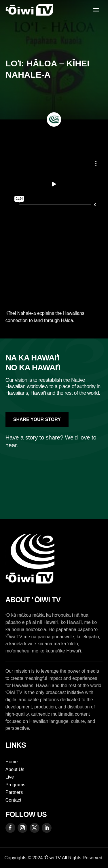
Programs (15, 785)
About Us (15, 769)
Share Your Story (37, 419)
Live (10, 777)
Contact (13, 800)
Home (12, 762)
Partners (14, 792)
